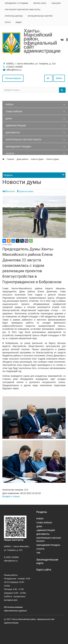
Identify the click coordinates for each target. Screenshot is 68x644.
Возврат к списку (11, 496)
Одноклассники (26, 191)
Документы (13, 133)
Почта (8, 22)
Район (9, 105)
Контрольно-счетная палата (23, 140)
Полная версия (13, 78)
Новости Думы (37, 159)
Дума (9, 119)
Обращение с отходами (16, 3)
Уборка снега (40, 3)
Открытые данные (14, 16)
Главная (10, 159)
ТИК (38, 553)
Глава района (14, 112)
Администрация (16, 126)
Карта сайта (44, 570)
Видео (19, 22)
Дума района (22, 159)
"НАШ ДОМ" (56, 3)
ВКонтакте (10, 191)
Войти (59, 78)
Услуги (10, 154)
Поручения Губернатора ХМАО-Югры (23, 10)
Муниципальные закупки (40, 16)
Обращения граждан (18, 147)
